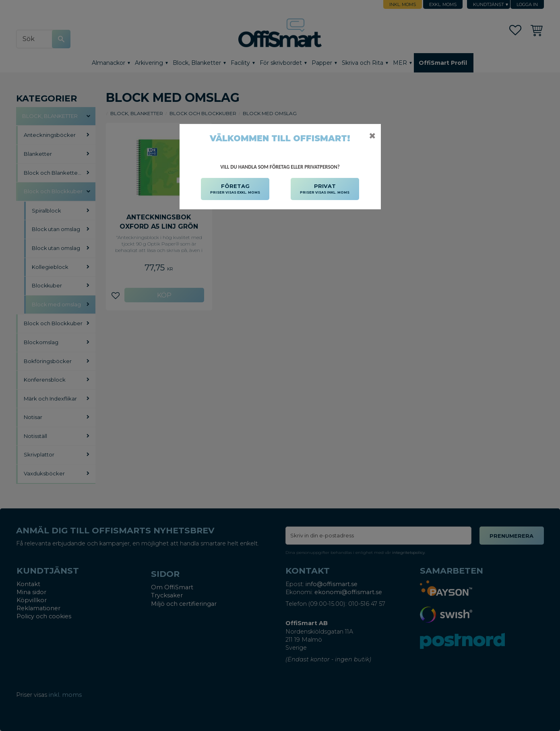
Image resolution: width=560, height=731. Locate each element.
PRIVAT (325, 189)
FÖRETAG (235, 189)
